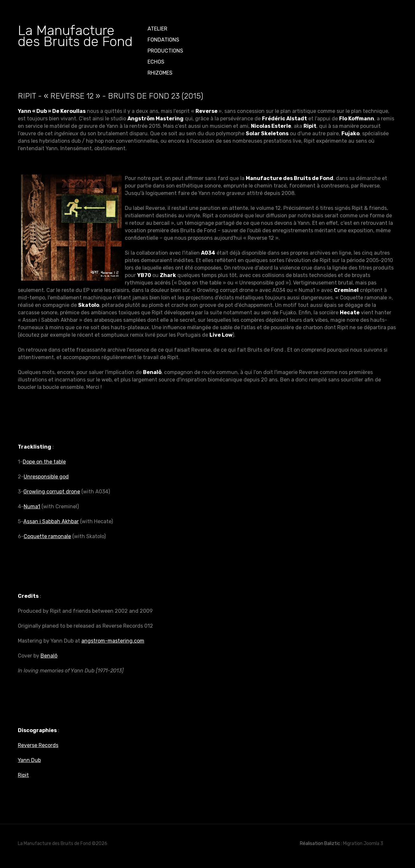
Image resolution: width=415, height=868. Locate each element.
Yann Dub (29, 760)
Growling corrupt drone (52, 492)
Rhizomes (160, 73)
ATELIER (157, 29)
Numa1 (32, 506)
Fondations (163, 40)
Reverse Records (38, 745)
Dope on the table (44, 462)
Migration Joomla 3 (363, 844)
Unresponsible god (46, 477)
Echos (156, 62)
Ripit (23, 775)
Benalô (49, 656)
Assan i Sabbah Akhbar (51, 521)
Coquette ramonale (47, 536)
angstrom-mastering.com (113, 641)
